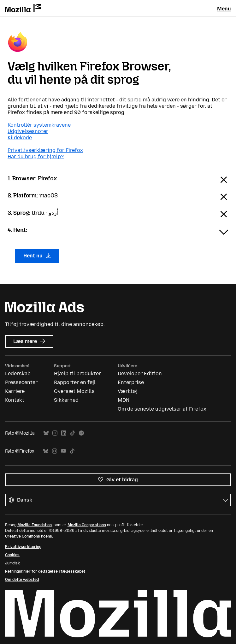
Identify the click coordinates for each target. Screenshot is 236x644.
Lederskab (18, 373)
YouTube (63, 451)
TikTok (73, 433)
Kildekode (20, 138)
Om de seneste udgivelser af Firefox (162, 409)
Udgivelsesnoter (28, 131)
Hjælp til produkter (77, 373)
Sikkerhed (66, 400)
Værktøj (128, 391)
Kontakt (15, 400)
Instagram (55, 433)
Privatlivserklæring (23, 547)
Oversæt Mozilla (74, 391)
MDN (124, 400)
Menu (224, 9)
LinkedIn (64, 433)
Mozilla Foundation (35, 525)
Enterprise (131, 382)
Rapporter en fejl (75, 382)
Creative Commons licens (29, 536)
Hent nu (37, 256)
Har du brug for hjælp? (36, 156)
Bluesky (46, 433)
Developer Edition (140, 373)
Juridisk (12, 563)
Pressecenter (21, 382)
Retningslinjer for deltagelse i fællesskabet (45, 571)
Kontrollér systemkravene (39, 125)
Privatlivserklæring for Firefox (45, 150)
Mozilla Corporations (87, 525)
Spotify (81, 433)
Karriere (15, 391)
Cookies (12, 555)
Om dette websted (22, 580)
